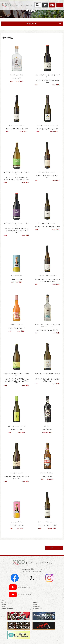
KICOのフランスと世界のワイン (26, 595)
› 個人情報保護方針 (37, 609)
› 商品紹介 (4, 607)
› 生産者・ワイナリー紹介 (7, 609)
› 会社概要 (4, 605)
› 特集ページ (36, 602)
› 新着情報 (35, 605)
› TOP (3, 601)
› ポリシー (4, 602)
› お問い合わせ (36, 607)
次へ (52, 548)
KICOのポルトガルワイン (24, 587)
